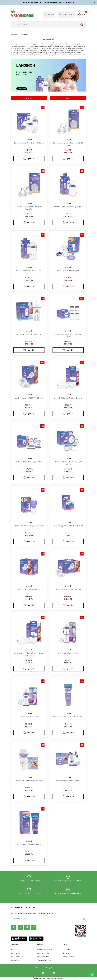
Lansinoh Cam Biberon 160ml (29, 717)
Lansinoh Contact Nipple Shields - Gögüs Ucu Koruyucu (29, 654)
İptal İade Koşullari (43, 957)
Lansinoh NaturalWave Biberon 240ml (29, 271)
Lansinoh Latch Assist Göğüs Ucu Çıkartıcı (29, 526)
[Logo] (22, 15)
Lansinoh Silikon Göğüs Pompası (68, 271)
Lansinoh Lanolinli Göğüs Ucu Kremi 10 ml (29, 845)
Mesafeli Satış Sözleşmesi (45, 950)
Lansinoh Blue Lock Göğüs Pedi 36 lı (29, 589)
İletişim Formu (15, 953)
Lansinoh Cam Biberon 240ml (68, 653)
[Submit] (84, 919)
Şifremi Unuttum (68, 957)
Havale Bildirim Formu (18, 957)
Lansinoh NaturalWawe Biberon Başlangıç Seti (29, 144)
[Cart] (82, 15)
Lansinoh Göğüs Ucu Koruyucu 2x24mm (68, 398)
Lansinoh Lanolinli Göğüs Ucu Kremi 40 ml (68, 717)
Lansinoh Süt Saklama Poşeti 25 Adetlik (29, 781)
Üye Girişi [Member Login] (64, 14)
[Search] (48, 24)
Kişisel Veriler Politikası (44, 960)
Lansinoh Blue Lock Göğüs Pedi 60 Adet (29, 398)
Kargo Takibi (15, 960)
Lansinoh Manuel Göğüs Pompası (68, 781)
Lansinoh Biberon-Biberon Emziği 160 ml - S (68, 207)
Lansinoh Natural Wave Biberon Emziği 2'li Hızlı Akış (68, 144)
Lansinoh (25, 34)
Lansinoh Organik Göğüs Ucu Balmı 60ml (68, 526)
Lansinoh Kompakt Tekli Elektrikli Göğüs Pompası (68, 463)
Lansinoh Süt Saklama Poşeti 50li (29, 334)
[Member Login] (59, 15)
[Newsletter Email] (48, 919)
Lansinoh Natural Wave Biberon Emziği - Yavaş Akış (29, 208)
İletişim (13, 950)
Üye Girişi (66, 953)
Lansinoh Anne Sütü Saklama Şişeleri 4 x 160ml (68, 336)
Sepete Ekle (29, 159)
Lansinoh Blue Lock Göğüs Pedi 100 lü (68, 589)
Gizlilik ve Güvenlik (43, 953)
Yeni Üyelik (66, 950)
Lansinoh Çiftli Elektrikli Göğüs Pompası (29, 462)
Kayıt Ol (70, 14)
